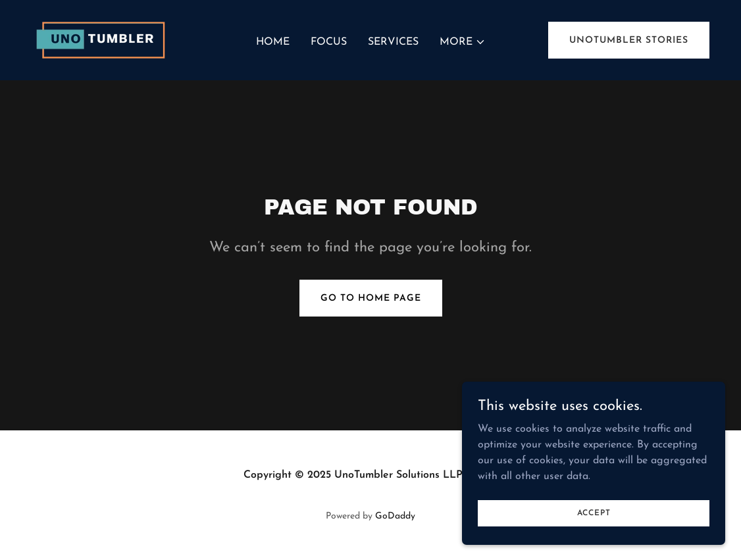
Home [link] (273, 42)
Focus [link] (329, 42)
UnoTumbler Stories (629, 40)
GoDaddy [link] (395, 516)
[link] (104, 39)
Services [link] (393, 42)
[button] (463, 42)
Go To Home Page (371, 298)
